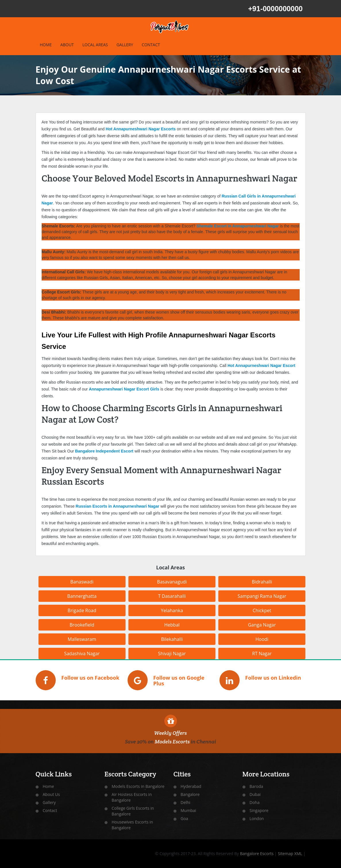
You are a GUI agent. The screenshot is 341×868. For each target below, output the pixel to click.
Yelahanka (172, 610)
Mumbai (188, 810)
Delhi (186, 802)
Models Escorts (172, 742)
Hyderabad (191, 786)
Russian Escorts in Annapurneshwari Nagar (117, 506)
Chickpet (262, 610)
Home (49, 786)
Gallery (49, 802)
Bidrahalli (262, 582)
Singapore (259, 810)
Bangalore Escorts (257, 853)
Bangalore (190, 794)
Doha (255, 802)
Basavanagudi (172, 582)
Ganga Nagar (262, 625)
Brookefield (82, 625)
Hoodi (262, 639)
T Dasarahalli (172, 596)
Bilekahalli (172, 639)
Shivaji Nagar (172, 654)
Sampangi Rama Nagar (262, 596)
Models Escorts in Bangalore (138, 786)
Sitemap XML (290, 853)
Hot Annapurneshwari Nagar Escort (261, 366)
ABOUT (67, 45)
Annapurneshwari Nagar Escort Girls (124, 389)
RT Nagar (262, 654)
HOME (46, 45)
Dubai (255, 794)
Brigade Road (82, 610)
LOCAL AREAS (95, 45)
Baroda (256, 786)
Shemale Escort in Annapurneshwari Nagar (238, 226)
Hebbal (172, 625)
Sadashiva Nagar (82, 654)
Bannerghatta (82, 596)
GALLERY (125, 45)
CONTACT (151, 45)
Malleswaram (82, 639)
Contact (50, 810)
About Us (51, 794)
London (257, 818)
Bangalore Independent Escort (104, 451)
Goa (184, 818)
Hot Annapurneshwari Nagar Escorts (141, 129)
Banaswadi (82, 582)
